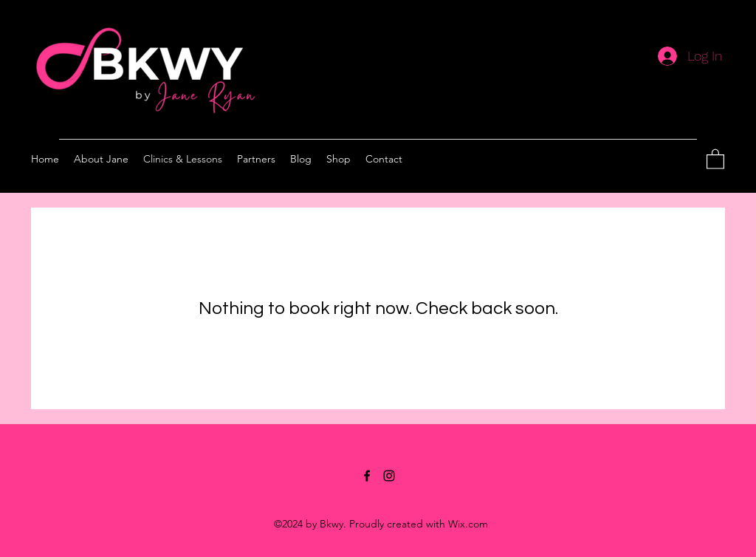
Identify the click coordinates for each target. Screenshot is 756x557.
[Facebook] (367, 476)
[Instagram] (389, 476)
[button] (715, 158)
